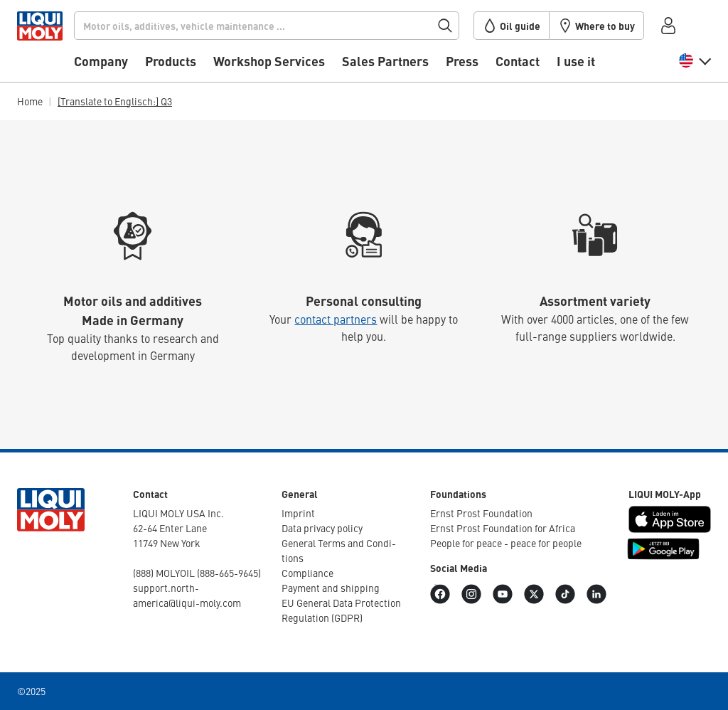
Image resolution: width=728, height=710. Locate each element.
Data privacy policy (322, 528)
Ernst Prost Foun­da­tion (481, 513)
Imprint (298, 513)
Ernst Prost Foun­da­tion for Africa (503, 528)
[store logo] (60, 45)
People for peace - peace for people (506, 543)
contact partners (336, 319)
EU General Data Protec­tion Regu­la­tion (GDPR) (341, 610)
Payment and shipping (331, 588)
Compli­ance (307, 573)
